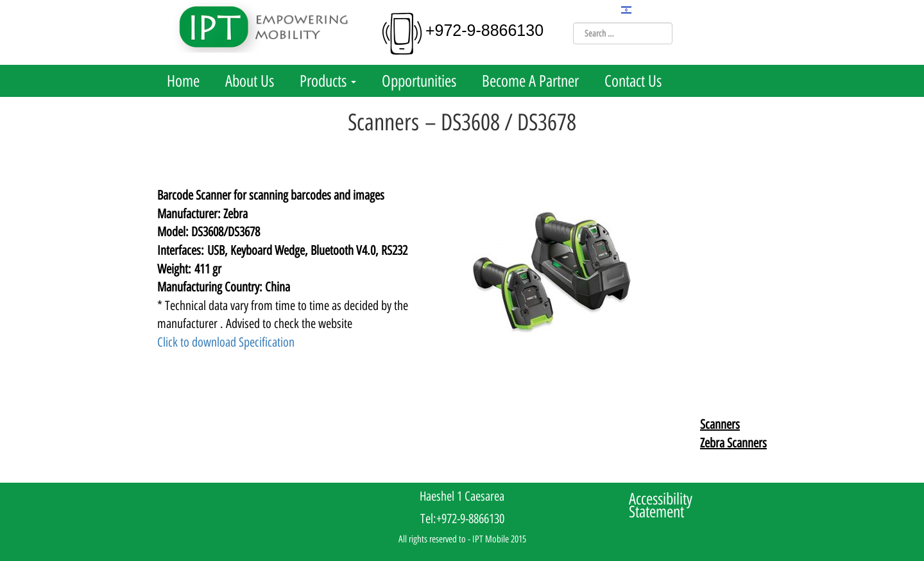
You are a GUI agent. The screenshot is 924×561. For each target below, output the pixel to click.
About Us (250, 81)
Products (328, 81)
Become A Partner (530, 81)
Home (183, 81)
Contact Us (633, 81)
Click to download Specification (226, 342)
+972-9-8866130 (484, 30)
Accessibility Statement (661, 505)
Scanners (720, 424)
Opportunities (419, 81)
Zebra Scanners (733, 443)
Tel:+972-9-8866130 (462, 519)
